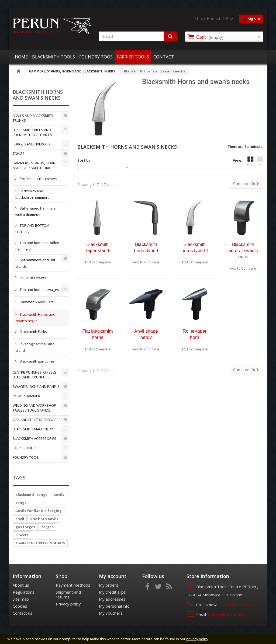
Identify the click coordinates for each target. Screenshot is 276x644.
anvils (59, 495)
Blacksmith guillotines (37, 361)
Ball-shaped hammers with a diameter (36, 211)
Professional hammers (38, 179)
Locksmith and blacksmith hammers (32, 194)
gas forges (25, 527)
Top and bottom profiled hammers (37, 246)
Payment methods (73, 585)
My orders (109, 585)
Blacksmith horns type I (146, 248)
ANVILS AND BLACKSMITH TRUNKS (33, 118)
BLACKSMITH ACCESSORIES (34, 438)
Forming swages (32, 277)
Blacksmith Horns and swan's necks (35, 318)
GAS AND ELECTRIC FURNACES (37, 420)
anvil (20, 519)
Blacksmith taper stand (97, 248)
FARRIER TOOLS (133, 57)
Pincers (22, 535)
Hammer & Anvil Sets (36, 302)
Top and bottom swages (39, 290)
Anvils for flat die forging (39, 511)
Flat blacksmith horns (97, 334)
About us (21, 585)
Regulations (24, 592)
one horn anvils (44, 519)
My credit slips (112, 592)
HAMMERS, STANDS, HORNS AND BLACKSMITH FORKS (35, 165)
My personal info (114, 606)
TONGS (19, 154)
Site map (21, 599)
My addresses (112, 599)
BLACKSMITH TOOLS (54, 57)
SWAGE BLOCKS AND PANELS (36, 387)
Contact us (23, 613)
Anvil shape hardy (146, 334)
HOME (21, 57)
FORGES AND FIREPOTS (31, 144)
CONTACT (164, 57)
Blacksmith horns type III (195, 248)
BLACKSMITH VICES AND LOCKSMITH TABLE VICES (32, 132)
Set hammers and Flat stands (35, 263)
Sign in (251, 19)
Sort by (84, 160)
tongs (21, 503)
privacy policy (197, 639)
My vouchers (111, 613)
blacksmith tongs (31, 495)
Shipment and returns (68, 594)
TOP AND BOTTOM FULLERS (32, 229)
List (260, 161)
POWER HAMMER (26, 396)
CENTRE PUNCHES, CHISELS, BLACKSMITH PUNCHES (35, 375)
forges (47, 527)
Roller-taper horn (195, 334)
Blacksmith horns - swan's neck (243, 251)
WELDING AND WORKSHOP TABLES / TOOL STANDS (34, 408)
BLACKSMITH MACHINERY (33, 429)
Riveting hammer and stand (35, 347)
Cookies (20, 606)
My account (113, 576)
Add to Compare (98, 262)
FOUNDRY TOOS (96, 57)
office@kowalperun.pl (228, 615)
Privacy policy (68, 604)
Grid (250, 161)
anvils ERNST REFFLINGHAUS (40, 543)
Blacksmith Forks (33, 332)
